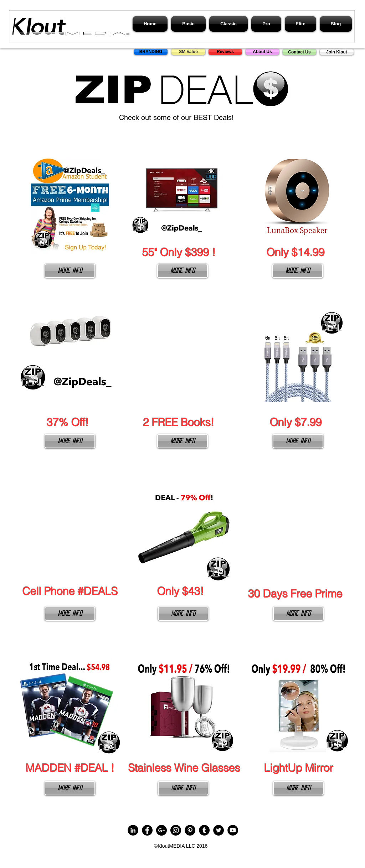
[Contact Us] (299, 52)
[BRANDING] (151, 52)
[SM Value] (188, 52)
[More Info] (70, 271)
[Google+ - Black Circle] (161, 830)
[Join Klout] (337, 52)
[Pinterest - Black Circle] (190, 830)
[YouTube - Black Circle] (233, 830)
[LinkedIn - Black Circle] (133, 830)
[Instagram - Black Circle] (176, 830)
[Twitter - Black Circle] (219, 830)
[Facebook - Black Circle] (147, 830)
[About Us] (262, 52)
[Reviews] (225, 52)
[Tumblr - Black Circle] (204, 830)
